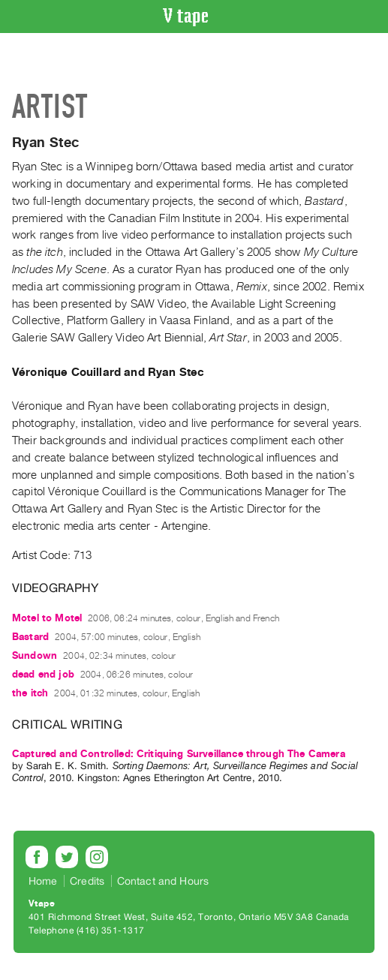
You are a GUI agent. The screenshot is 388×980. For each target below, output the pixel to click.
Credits (87, 881)
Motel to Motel (47, 618)
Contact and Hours (163, 881)
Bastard (30, 637)
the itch (30, 693)
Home (43, 881)
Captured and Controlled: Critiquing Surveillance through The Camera (179, 754)
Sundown (35, 655)
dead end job (43, 674)
